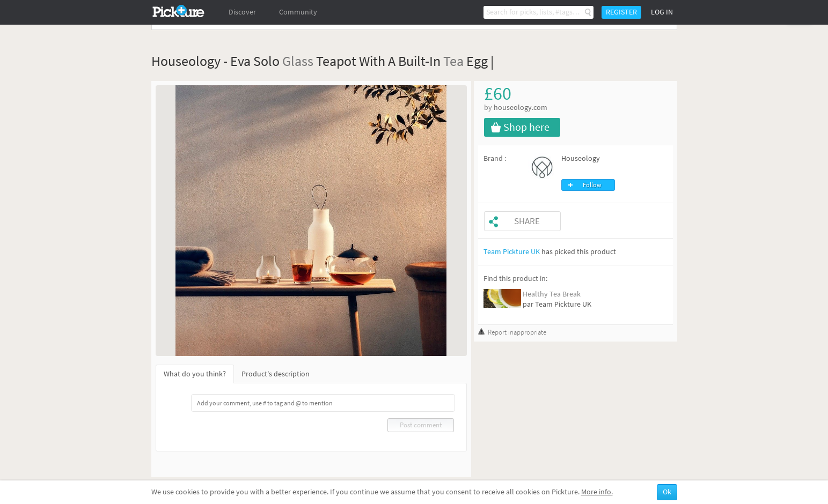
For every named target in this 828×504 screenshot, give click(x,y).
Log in (662, 12)
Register (621, 12)
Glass (298, 61)
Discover (242, 12)
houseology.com (521, 108)
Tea (453, 61)
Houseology (581, 158)
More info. (597, 492)
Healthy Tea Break (552, 294)
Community (298, 12)
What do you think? (195, 374)
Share (527, 221)
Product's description (276, 374)
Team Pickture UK (512, 252)
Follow (592, 185)
